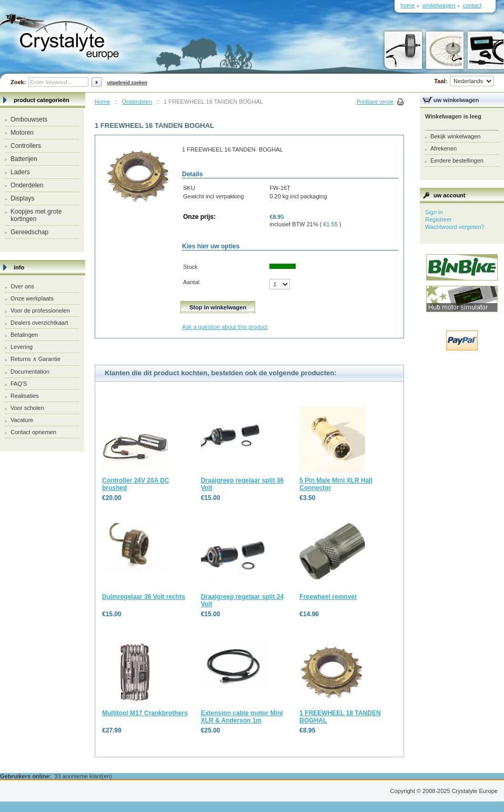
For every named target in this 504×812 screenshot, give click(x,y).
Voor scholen (27, 408)
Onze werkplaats (32, 298)
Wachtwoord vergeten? (455, 227)
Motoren (22, 133)
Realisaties (25, 396)
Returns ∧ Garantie (36, 359)
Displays (22, 198)
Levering (22, 347)
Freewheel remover (328, 597)
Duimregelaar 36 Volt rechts (144, 597)
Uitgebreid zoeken (127, 83)
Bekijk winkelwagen (455, 136)
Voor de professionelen (40, 310)
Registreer (439, 219)
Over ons (22, 286)
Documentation (30, 372)
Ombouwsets (29, 119)
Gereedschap (29, 232)
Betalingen (24, 335)
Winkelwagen (439, 5)
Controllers (26, 146)
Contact (472, 5)
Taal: (464, 81)
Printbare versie (375, 102)
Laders (20, 172)
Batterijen (24, 159)
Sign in (434, 212)
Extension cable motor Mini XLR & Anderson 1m (242, 717)
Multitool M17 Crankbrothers (145, 713)
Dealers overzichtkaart (39, 323)
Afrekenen (443, 148)
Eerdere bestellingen (457, 161)
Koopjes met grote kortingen (36, 215)
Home (102, 102)
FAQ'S (19, 384)
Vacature (22, 420)
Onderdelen (27, 185)
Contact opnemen (33, 432)
